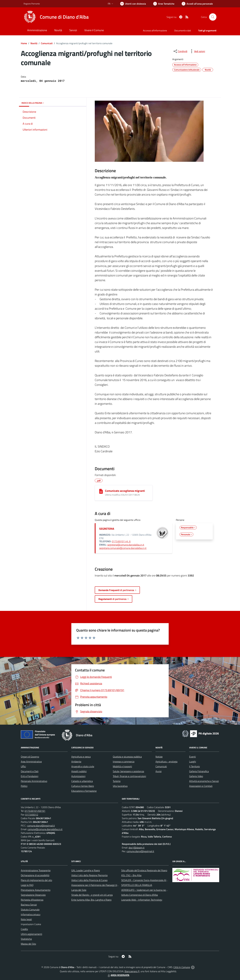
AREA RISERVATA (118, 975)
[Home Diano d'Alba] (56, 17)
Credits (24, 929)
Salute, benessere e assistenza (128, 771)
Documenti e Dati (30, 771)
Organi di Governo (30, 757)
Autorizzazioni (78, 776)
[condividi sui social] (180, 51)
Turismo (117, 781)
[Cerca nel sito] (213, 17)
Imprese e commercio (124, 761)
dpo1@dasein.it (137, 848)
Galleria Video (196, 776)
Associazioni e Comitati (201, 786)
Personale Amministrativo (34, 781)
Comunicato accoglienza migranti (125, 491)
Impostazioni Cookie (31, 924)
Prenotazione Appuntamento (36, 890)
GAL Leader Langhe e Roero (86, 870)
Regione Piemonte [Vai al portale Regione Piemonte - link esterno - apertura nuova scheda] (32, 4)
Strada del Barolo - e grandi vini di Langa (92, 895)
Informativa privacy (31, 914)
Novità (34, 43)
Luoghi (193, 761)
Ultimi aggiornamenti (31, 934)
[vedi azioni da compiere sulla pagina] (197, 51)
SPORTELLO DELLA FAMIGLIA (137, 885)
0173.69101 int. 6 (121, 541)
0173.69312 (32, 815)
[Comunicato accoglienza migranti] (101, 491)
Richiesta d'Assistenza (32, 900)
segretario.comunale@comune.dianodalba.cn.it (123, 548)
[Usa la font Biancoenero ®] (133, 4)
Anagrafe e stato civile (83, 766)
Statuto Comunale (30, 910)
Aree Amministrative (31, 761)
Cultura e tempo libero (83, 786)
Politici (24, 786)
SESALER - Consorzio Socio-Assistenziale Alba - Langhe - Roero (154, 880)
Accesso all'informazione (155, 31)
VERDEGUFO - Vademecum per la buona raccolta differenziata (153, 890)
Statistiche (26, 939)
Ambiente (76, 761)
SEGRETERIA (107, 529)
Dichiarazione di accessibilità (35, 875)
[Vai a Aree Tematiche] (164, 4)
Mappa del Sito (28, 944)
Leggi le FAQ (27, 885)
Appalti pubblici (79, 771)
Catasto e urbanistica (82, 781)
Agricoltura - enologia (166, 761)
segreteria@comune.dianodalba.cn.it (126, 545)
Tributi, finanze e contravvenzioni (129, 776)
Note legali (26, 919)
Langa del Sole (79, 890)
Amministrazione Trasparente (36, 870)
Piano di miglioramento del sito (36, 880)
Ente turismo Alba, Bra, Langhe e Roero (91, 900)
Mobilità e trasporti (122, 766)
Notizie (159, 757)
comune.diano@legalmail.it (41, 826)
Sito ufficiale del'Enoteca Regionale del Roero (144, 870)
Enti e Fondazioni (30, 776)
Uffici (23, 766)
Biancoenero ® (132, 971)
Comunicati (47, 43)
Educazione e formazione (84, 791)
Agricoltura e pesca (81, 757)
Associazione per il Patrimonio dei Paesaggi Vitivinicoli (98, 885)
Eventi (192, 757)
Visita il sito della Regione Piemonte (89, 875)
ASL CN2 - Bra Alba (131, 875)
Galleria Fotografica (199, 771)
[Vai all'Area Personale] (197, 4)
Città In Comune (182, 967)
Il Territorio (194, 766)
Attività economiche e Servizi (204, 781)
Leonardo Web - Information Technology (142, 900)
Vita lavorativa (120, 786)
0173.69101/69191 (35, 811)
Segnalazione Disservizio (33, 895)
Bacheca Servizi (29, 905)
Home (24, 43)
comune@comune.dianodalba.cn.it (45, 829)
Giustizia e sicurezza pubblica (127, 757)
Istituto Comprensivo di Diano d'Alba (140, 895)
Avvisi (158, 771)
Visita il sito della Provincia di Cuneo (89, 880)
